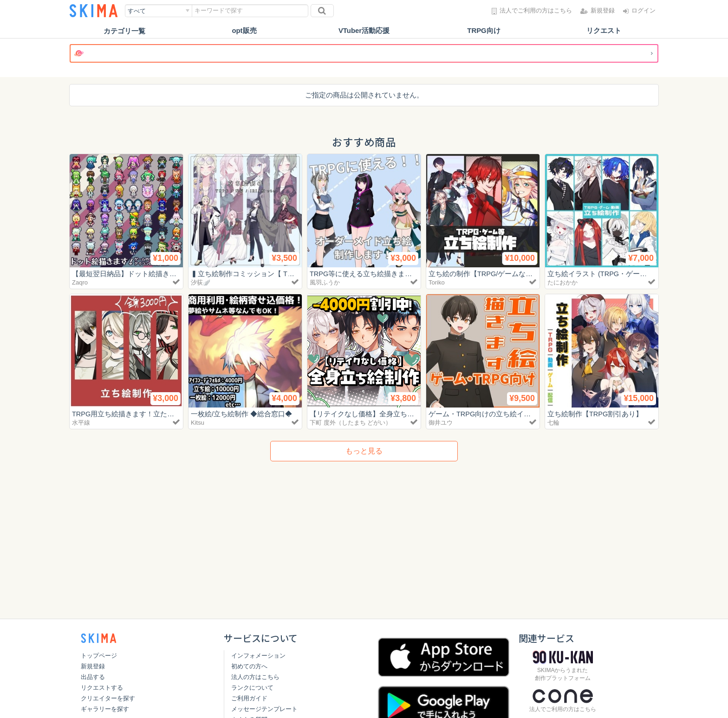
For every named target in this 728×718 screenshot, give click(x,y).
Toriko (437, 282)
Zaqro (80, 282)
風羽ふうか (325, 282)
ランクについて (252, 688)
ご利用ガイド (249, 698)
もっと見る (364, 451)
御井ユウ (441, 423)
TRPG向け (484, 31)
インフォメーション (258, 656)
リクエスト (604, 31)
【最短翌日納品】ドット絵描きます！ (131, 274)
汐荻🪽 (201, 282)
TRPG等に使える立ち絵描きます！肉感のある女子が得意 (400, 274)
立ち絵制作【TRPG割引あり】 (595, 414)
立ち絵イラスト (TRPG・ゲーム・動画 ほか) (620, 274)
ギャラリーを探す (105, 709)
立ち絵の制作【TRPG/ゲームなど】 (484, 274)
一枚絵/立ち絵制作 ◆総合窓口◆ (241, 414)
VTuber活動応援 (364, 31)
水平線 (81, 423)
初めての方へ (249, 666)
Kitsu (198, 423)
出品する (93, 677)
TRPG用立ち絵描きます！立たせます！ (134, 414)
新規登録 (93, 666)
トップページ (99, 656)
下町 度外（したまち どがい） (351, 423)
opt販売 (244, 31)
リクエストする (102, 688)
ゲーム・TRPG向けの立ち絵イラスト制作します (504, 414)
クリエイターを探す (108, 698)
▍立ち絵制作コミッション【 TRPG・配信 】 (262, 274)
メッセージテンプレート (264, 709)
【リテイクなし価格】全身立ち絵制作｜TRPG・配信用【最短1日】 (415, 414)
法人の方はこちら (255, 677)
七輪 (553, 423)
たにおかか (562, 282)
